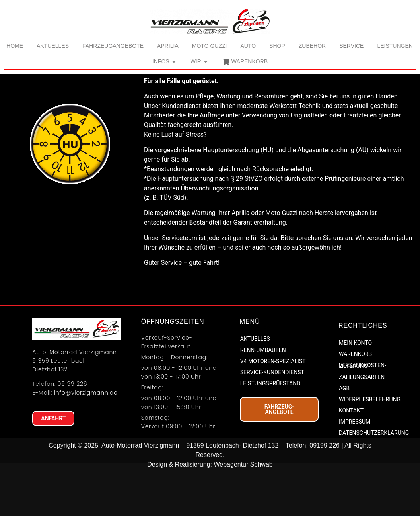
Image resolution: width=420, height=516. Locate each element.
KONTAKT (351, 457)
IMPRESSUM (355, 469)
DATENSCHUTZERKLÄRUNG (373, 480)
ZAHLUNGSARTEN (362, 424)
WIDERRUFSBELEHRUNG (370, 446)
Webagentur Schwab (243, 511)
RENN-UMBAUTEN (263, 397)
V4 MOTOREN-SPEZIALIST (273, 408)
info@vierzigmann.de (86, 440)
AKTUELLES (255, 386)
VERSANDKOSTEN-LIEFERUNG (363, 412)
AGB (344, 435)
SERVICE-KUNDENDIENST (272, 419)
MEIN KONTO (355, 390)
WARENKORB (355, 401)
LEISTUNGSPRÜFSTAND (270, 430)
